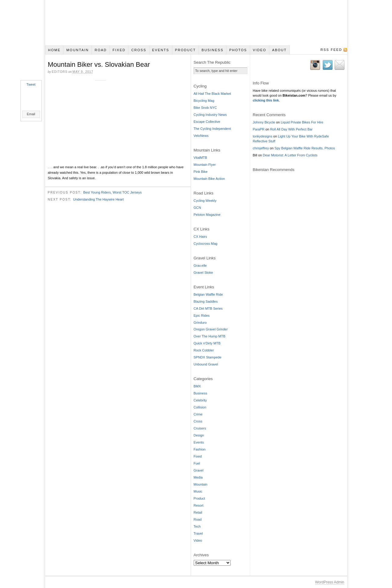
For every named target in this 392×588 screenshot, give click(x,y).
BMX (197, 386)
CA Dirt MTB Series (208, 308)
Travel (198, 533)
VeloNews (201, 136)
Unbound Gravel (206, 364)
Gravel (199, 470)
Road (101, 50)
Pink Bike (201, 172)
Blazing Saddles (206, 301)
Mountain (77, 50)
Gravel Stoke (203, 273)
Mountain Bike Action (209, 179)
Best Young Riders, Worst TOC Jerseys (113, 192)
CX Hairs (200, 237)
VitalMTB (200, 158)
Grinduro (200, 323)
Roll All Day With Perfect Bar (291, 129)
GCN (197, 208)
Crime (198, 414)
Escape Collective (207, 122)
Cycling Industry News (210, 115)
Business (213, 50)
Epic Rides (202, 315)
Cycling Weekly (205, 201)
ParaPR (259, 129)
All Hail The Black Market (212, 94)
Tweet (31, 84)
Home (54, 50)
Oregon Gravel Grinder (211, 329)
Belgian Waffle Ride (208, 294)
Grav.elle (200, 265)
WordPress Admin (330, 582)
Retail (198, 512)
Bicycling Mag (204, 101)
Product (185, 50)
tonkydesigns (263, 136)
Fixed (119, 50)
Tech (197, 526)
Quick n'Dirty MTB (207, 343)
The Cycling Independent (212, 129)
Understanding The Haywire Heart (98, 199)
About (279, 50)
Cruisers (200, 428)
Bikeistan (196, 23)
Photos (238, 50)
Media (198, 477)
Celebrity (200, 400)
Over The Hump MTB (210, 336)
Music (198, 491)
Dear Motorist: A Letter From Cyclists (290, 155)
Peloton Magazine (207, 215)
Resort (199, 505)
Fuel (197, 463)
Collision (200, 407)
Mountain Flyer (205, 165)
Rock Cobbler (204, 350)
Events (161, 50)
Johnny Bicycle (264, 122)
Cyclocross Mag (206, 244)
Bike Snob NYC (205, 108)
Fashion (200, 449)
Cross (139, 50)
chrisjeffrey (261, 148)
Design (199, 435)
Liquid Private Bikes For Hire (302, 122)
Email (31, 114)
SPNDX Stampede (208, 357)
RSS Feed (331, 50)
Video (260, 50)
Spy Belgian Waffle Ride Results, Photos (305, 148)
